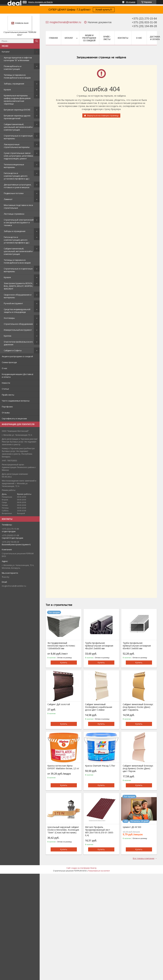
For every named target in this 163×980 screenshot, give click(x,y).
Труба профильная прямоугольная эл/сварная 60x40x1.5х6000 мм (137, 646)
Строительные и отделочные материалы (18, 137)
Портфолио (7, 407)
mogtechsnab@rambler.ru (14, 586)
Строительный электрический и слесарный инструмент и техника (19, 222)
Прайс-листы (8, 395)
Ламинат (8, 199)
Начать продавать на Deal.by (40, 2)
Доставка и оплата (155, 38)
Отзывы (6, 413)
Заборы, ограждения (14, 84)
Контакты (123, 38)
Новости (6, 383)
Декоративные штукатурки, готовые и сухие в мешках (18, 186)
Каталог (6, 52)
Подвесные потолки (14, 193)
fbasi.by (6, 577)
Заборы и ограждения (15, 231)
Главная (53, 38)
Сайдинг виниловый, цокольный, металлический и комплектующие (18, 127)
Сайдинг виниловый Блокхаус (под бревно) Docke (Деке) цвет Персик (138, 768)
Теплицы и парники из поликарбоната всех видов (17, 76)
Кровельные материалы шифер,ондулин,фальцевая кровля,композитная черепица (17, 100)
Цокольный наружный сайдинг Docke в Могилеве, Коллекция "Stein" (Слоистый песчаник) (63, 830)
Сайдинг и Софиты (13, 350)
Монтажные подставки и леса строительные (18, 207)
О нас (4, 368)
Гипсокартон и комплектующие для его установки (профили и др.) (16, 176)
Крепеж (8, 336)
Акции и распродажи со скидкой (17, 356)
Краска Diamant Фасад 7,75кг (100, 766)
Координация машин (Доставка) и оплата (17, 376)
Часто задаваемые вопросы (16, 401)
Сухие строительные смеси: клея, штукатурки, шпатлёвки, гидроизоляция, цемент (19, 156)
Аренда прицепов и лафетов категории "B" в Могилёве (18, 59)
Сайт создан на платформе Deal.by (81, 868)
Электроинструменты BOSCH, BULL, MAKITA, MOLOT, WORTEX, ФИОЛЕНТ (18, 286)
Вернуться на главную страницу (103, 115)
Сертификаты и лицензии (14, 418)
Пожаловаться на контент (99, 871)
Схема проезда (9, 362)
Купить (64, 662)
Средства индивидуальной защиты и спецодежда (17, 311)
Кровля (7, 90)
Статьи (5, 389)
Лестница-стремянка (14, 214)
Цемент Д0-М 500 (132, 827)
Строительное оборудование (18, 324)
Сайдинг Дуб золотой (59, 704)
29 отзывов (131, 2)
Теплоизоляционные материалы (14, 166)
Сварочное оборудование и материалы (18, 296)
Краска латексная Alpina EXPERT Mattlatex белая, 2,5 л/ (63, 767)
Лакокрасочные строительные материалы (17, 146)
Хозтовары (9, 318)
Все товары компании (144, 858)
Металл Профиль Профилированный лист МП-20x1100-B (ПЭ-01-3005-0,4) (99, 831)
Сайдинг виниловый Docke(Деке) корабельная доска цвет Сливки (99, 707)
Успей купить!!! (104, 10)
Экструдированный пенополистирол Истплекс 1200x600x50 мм (61, 646)
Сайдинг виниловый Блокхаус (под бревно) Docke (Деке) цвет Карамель (138, 707)
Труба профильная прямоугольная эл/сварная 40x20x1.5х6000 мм (99, 646)
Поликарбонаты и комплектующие (13, 68)
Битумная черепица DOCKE (17, 110)
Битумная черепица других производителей (17, 117)
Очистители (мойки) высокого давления (18, 343)
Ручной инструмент (13, 303)
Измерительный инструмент (18, 330)
